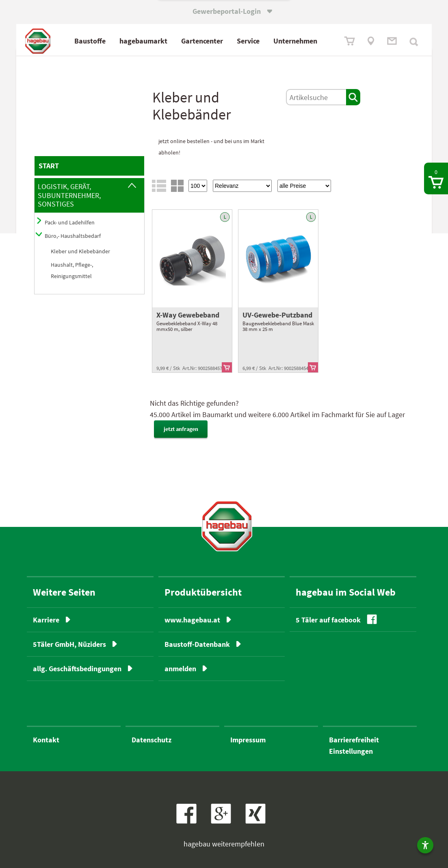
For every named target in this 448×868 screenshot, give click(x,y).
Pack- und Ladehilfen (70, 222)
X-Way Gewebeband (188, 315)
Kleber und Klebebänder (80, 251)
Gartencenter (202, 41)
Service (248, 41)
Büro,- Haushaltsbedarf (73, 236)
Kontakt (46, 740)
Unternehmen (295, 41)
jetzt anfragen (181, 429)
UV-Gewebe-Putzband (277, 315)
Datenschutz (151, 740)
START (49, 166)
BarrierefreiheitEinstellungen (354, 745)
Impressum (248, 740)
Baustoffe (90, 41)
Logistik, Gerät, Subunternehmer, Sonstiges (69, 195)
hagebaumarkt (143, 41)
